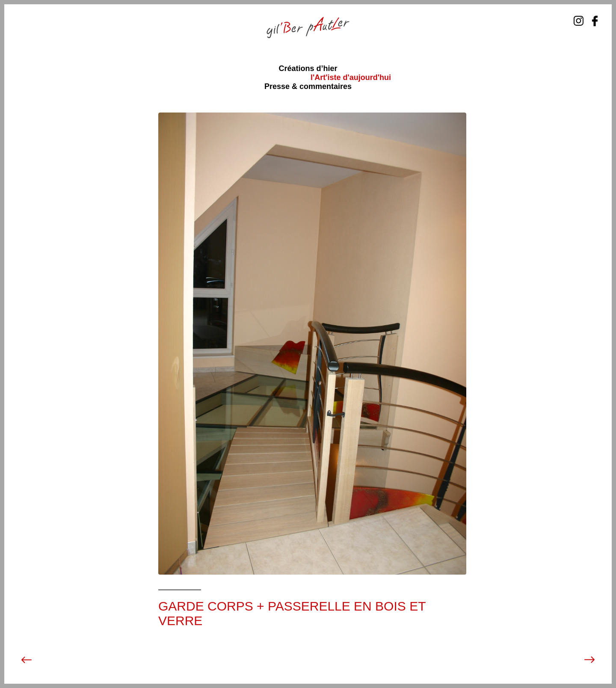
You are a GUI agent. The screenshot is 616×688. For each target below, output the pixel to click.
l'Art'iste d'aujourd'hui (351, 77)
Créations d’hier (308, 68)
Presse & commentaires (308, 86)
